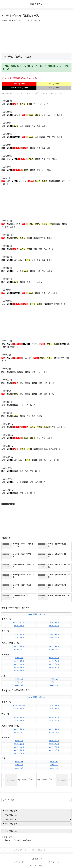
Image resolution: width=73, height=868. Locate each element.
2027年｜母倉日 (19, 720)
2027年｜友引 (54, 762)
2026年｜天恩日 (54, 634)
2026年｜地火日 (19, 664)
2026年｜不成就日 (54, 649)
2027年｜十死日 (19, 729)
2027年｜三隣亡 (19, 732)
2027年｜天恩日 (54, 717)
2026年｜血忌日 (19, 661)
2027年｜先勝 (19, 762)
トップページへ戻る (19, 862)
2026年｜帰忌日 (54, 658)
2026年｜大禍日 (54, 664)
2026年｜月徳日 (54, 638)
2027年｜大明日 (54, 709)
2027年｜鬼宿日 (54, 706)
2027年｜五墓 (19, 741)
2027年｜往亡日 (19, 753)
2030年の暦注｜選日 (8, 504)
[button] (70, 800)
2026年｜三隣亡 (19, 649)
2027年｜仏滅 (54, 765)
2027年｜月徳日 (54, 720)
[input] (36, 800)
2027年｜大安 (19, 768)
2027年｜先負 (19, 765)
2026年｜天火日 (54, 661)
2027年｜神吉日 (19, 717)
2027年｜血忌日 (19, 744)
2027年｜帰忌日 (54, 741)
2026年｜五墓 (19, 658)
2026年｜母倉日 (19, 638)
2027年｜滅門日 (54, 750)
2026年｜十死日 (19, 646)
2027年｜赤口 (54, 768)
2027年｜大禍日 (54, 747)
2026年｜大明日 (54, 626)
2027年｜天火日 (54, 744)
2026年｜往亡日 (19, 670)
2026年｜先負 (19, 682)
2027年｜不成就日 (54, 732)
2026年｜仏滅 (54, 682)
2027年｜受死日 (54, 729)
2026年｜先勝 (19, 679)
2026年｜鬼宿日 (54, 623)
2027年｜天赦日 (19, 709)
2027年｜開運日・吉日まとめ (36, 697)
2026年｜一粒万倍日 (19, 623)
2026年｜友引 (54, 679)
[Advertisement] (36, 37)
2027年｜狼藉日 (19, 750)
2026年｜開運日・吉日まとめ (36, 614)
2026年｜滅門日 (54, 667)
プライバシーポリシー (54, 862)
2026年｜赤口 (54, 685)
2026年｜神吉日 (19, 634)
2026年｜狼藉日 (19, 667)
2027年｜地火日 (19, 747)
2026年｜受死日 (54, 646)
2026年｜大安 (19, 685)
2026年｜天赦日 (19, 626)
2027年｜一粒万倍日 (19, 706)
